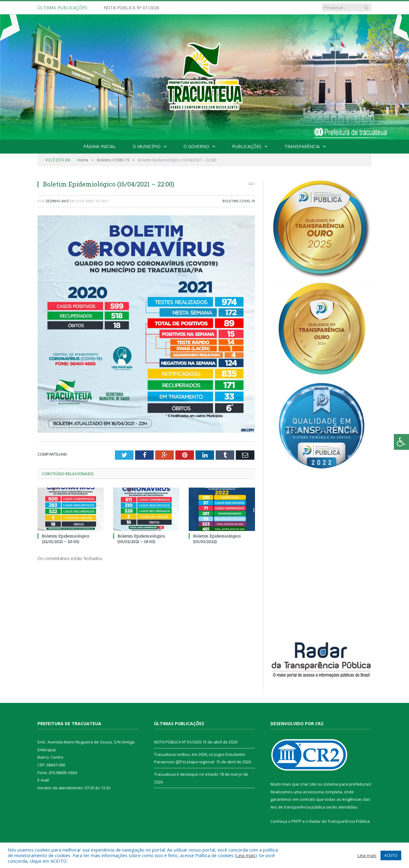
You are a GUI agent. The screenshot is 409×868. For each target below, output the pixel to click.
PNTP (297, 821)
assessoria (313, 792)
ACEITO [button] (391, 855)
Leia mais (246, 855)
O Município (147, 146)
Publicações (247, 146)
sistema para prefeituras (347, 784)
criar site (308, 784)
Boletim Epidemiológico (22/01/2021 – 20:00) (66, 539)
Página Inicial (100, 146)
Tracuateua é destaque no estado (186, 774)
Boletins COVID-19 (239, 201)
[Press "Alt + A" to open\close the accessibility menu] (401, 442)
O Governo (196, 146)
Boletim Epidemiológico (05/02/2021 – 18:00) (141, 539)
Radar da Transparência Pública (339, 821)
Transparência (302, 146)
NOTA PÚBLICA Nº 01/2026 (131, 8)
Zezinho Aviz (57, 201)
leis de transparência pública (298, 807)
